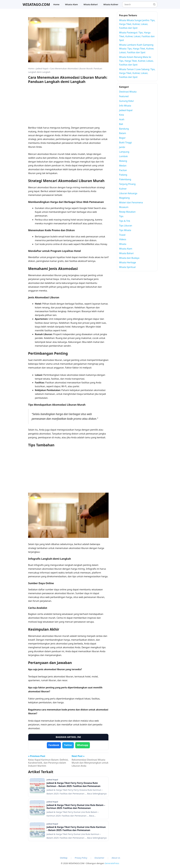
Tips (121, 216)
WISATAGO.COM (36, 4)
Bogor (122, 138)
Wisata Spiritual (127, 267)
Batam (123, 133)
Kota (121, 115)
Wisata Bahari (91, 4)
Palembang (125, 179)
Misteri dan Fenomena (131, 202)
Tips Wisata (125, 230)
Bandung (124, 129)
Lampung (124, 152)
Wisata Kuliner (111, 4)
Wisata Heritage (128, 262)
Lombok (123, 156)
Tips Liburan (126, 226)
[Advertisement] (68, 106)
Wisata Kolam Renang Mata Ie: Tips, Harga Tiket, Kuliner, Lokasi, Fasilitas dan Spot (136, 61)
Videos (123, 239)
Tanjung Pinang (127, 184)
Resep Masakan (127, 212)
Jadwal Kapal (42, 68)
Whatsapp (83, 745)
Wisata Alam (72, 4)
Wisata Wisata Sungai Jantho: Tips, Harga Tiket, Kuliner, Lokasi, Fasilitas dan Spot (137, 24)
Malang (123, 161)
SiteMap (64, 858)
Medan (123, 166)
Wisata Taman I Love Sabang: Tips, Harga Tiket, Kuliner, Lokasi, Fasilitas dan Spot (137, 73)
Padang (123, 175)
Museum (124, 207)
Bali (121, 124)
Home (56, 4)
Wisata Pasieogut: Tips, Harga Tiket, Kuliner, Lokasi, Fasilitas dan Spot (137, 36)
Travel (122, 235)
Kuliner (123, 189)
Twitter (68, 745)
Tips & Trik (125, 221)
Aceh (122, 119)
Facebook (54, 745)
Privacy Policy (81, 858)
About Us (116, 858)
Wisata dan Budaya (129, 258)
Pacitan (123, 170)
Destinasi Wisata (128, 92)
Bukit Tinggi (125, 142)
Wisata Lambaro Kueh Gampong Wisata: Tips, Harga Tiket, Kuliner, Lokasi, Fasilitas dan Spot (137, 49)
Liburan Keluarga (128, 193)
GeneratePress (112, 863)
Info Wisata (125, 106)
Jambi (122, 147)
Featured (124, 96)
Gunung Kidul (126, 101)
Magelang (124, 198)
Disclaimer (99, 858)
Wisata (123, 244)
